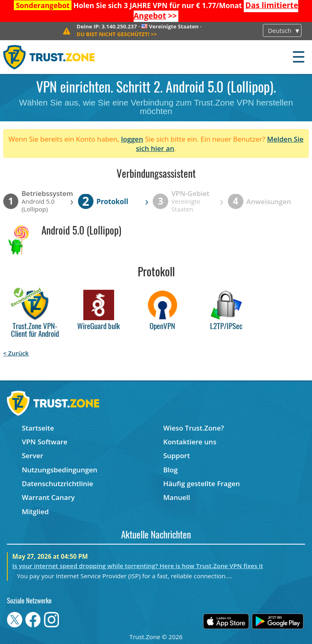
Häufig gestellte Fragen (202, 484)
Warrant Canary (48, 497)
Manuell (177, 497)
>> (117, 34)
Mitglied (35, 512)
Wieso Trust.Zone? (194, 428)
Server (33, 456)
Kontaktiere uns (190, 442)
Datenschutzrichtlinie (58, 484)
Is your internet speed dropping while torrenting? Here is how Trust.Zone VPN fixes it (138, 566)
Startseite (38, 428)
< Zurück (16, 353)
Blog (171, 470)
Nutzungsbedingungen (60, 470)
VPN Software (45, 442)
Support (177, 456)
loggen (132, 139)
